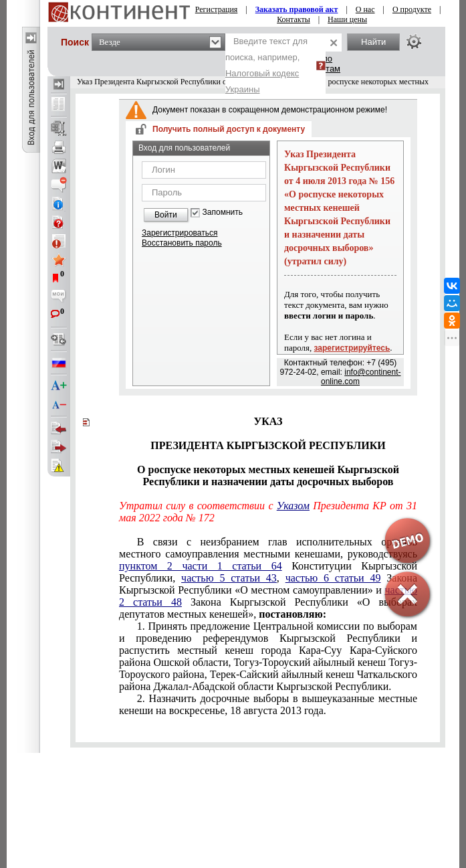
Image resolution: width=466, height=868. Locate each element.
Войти (166, 215)
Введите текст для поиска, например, (266, 65)
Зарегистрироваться (180, 233)
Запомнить (223, 212)
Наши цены (347, 19)
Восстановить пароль (182, 243)
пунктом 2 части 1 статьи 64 (201, 566)
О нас (365, 9)
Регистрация (217, 9)
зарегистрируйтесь (352, 348)
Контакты (294, 19)
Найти (373, 42)
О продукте (412, 9)
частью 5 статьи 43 (229, 578)
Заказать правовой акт (297, 9)
